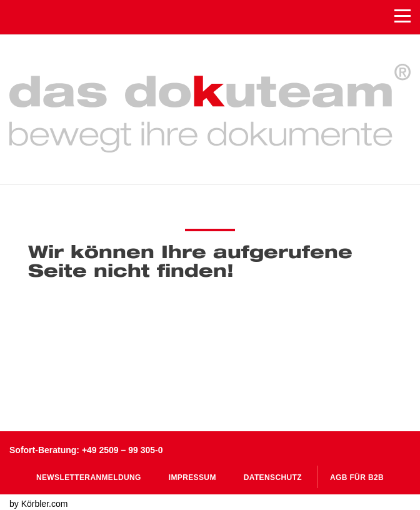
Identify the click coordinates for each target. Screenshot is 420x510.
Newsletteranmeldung (89, 477)
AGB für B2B (357, 477)
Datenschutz (273, 477)
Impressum (192, 477)
